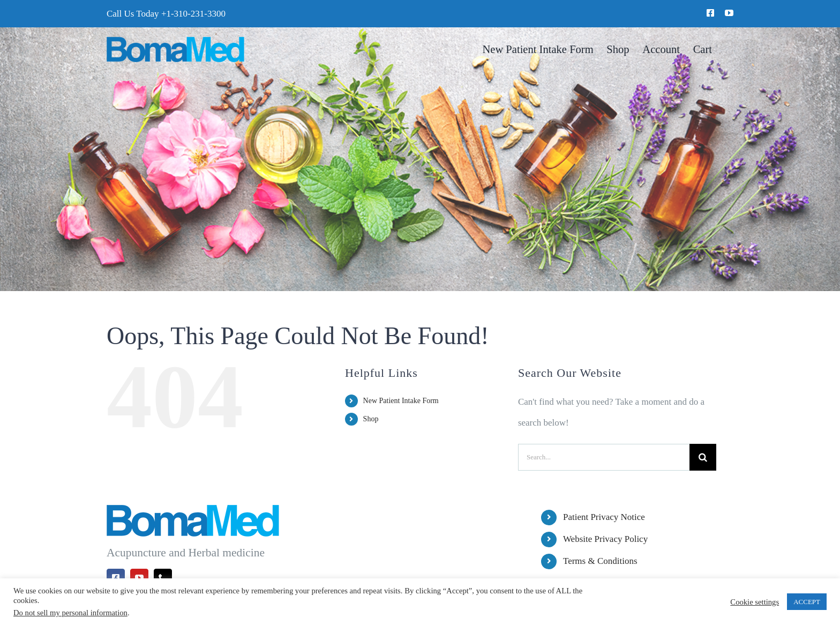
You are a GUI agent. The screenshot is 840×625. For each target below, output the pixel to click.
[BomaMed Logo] (175, 41)
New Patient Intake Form (401, 401)
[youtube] (729, 13)
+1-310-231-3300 (193, 14)
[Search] (703, 457)
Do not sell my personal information (70, 613)
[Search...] (604, 457)
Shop (371, 419)
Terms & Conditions (600, 561)
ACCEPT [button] (807, 602)
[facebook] (710, 13)
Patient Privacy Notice (604, 517)
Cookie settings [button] (755, 602)
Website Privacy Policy (605, 539)
